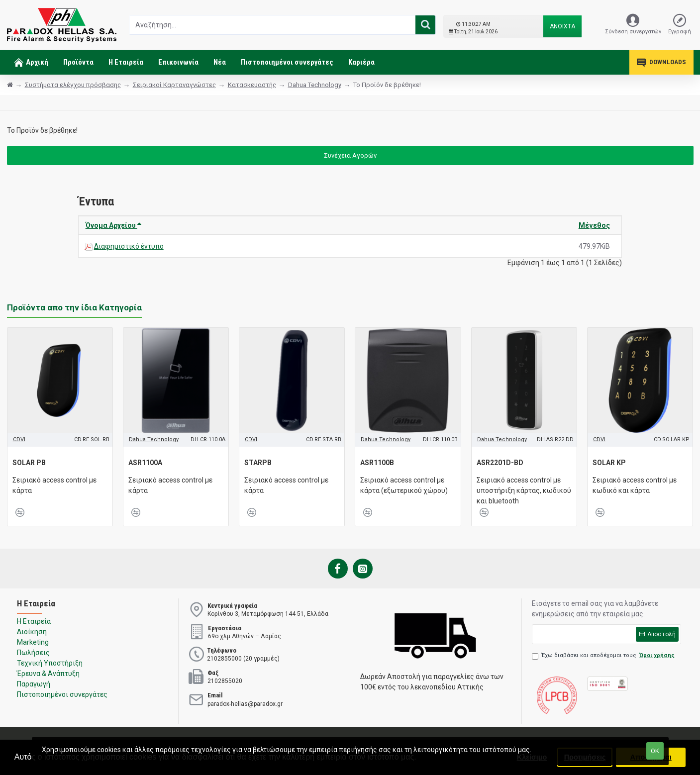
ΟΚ (655, 751)
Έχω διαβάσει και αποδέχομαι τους (604, 656)
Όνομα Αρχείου (113, 225)
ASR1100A (145, 463)
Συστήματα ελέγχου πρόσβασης (73, 85)
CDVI (19, 439)
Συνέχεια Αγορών (350, 155)
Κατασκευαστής (252, 85)
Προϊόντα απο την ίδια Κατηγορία (74, 307)
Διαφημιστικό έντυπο (129, 246)
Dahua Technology (315, 85)
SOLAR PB (29, 463)
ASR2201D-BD (500, 463)
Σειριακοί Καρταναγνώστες (174, 85)
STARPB (258, 463)
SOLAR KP (609, 463)
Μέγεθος (594, 225)
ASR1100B (377, 463)
